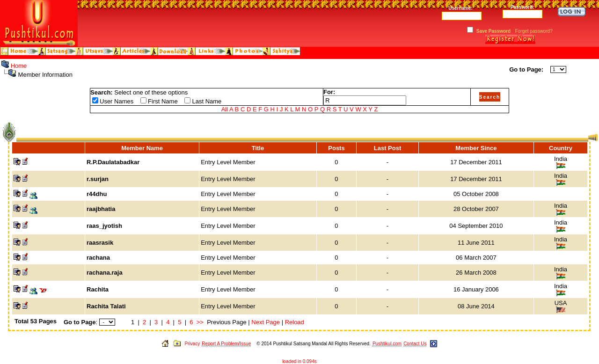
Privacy (192, 344)
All (225, 109)
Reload (295, 322)
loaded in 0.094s (299, 361)
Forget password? (534, 31)
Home (19, 66)
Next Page (266, 322)
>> (200, 322)
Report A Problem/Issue (226, 344)
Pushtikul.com (387, 344)
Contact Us (415, 344)
